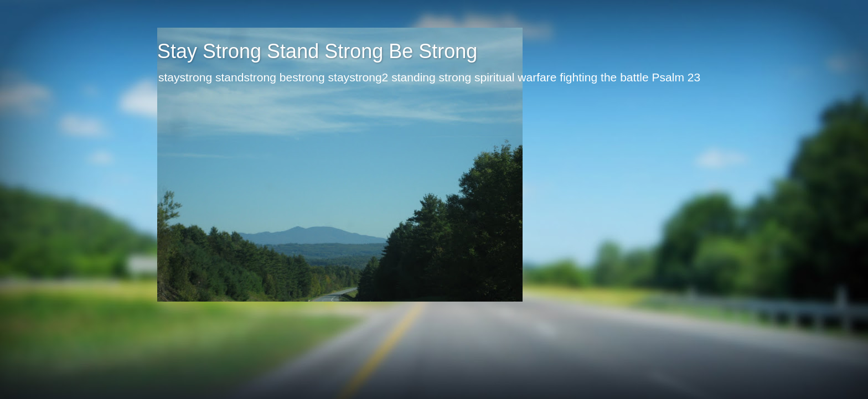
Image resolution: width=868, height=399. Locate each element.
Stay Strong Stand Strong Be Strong (317, 51)
